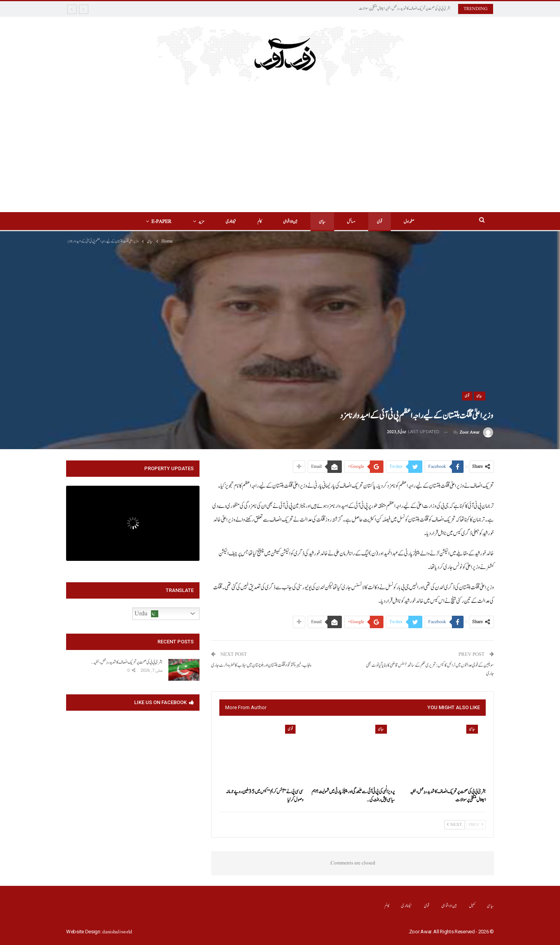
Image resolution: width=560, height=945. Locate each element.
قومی (380, 222)
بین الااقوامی (290, 222)
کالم (260, 222)
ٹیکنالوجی (231, 222)
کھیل (472, 906)
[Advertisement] (280, 144)
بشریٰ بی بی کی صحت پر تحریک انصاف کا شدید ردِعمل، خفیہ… (127, 662)
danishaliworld (117, 932)
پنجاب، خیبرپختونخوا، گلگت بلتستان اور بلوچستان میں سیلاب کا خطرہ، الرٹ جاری (261, 665)
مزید (201, 222)
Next (454, 825)
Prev (476, 825)
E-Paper (161, 222)
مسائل (351, 222)
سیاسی (322, 222)
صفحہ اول (409, 222)
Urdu (146, 614)
